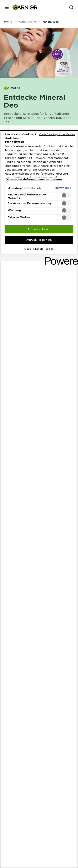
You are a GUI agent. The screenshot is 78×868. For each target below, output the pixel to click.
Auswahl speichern (39, 240)
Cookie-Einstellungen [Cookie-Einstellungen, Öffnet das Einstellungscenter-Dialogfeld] (39, 249)
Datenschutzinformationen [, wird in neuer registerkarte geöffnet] (25, 179)
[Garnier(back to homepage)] (23, 7)
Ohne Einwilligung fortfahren (57, 134)
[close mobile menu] (7, 7)
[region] (39, 499)
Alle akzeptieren (39, 229)
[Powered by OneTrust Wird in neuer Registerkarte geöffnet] (60, 258)
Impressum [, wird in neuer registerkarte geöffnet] (54, 179)
